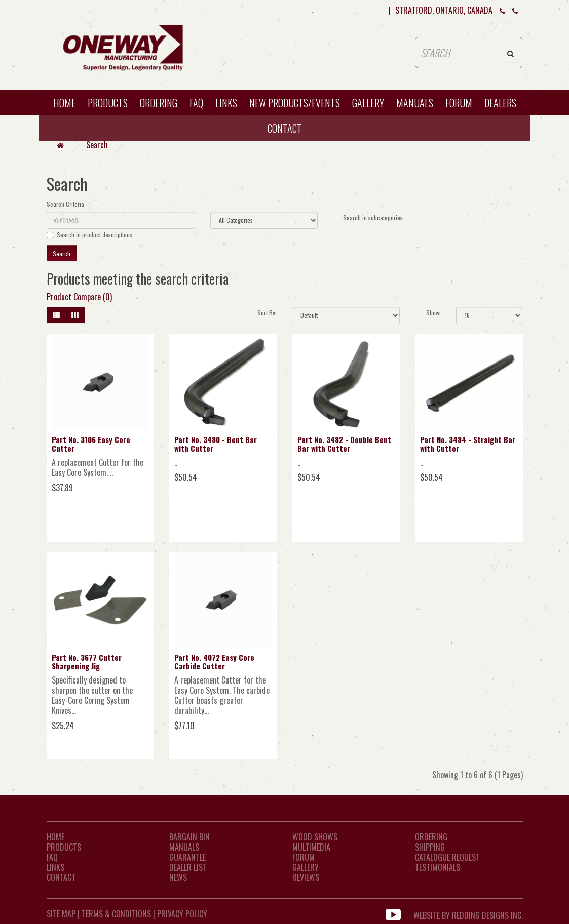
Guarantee (187, 857)
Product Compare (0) (79, 297)
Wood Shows (315, 837)
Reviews (306, 877)
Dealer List (188, 867)
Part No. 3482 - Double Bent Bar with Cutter (344, 444)
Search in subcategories (368, 217)
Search (97, 145)
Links (226, 103)
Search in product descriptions (89, 235)
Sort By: (267, 313)
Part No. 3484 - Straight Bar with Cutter (468, 444)
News (178, 877)
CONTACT (285, 128)
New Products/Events (295, 103)
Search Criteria (65, 204)
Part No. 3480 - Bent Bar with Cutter (216, 444)
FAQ (196, 103)
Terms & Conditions (116, 914)
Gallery (368, 103)
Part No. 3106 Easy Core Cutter (91, 444)
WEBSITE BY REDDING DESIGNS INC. (468, 914)
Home (55, 837)
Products (108, 103)
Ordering (159, 103)
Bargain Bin (189, 837)
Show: (433, 313)
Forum (459, 103)
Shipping (430, 847)
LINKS (55, 867)
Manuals (415, 103)
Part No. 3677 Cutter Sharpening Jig (87, 661)
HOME (64, 103)
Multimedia (311, 847)
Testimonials (438, 867)
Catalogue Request (447, 857)
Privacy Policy (182, 914)
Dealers (500, 103)
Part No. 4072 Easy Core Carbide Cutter (214, 661)
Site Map (61, 914)
